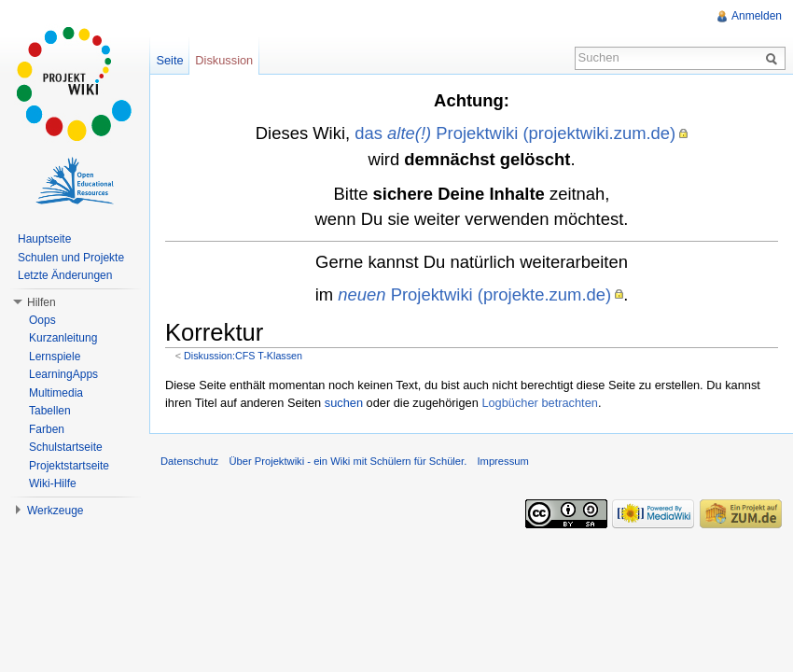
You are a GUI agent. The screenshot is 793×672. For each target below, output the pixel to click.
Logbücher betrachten (540, 403)
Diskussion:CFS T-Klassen (243, 356)
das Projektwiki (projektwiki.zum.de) (515, 133)
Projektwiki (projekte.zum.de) (474, 294)
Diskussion (224, 60)
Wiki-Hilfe (53, 483)
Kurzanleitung (63, 338)
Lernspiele (55, 357)
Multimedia (56, 393)
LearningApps (63, 374)
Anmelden (757, 16)
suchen (344, 403)
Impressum (502, 461)
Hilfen (42, 302)
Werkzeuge (55, 511)
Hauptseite (44, 239)
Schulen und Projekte (71, 258)
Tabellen (50, 411)
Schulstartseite (66, 447)
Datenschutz (189, 461)
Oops (42, 320)
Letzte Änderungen (65, 275)
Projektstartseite (69, 466)
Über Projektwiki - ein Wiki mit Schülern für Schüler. (348, 461)
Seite (169, 60)
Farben (47, 429)
